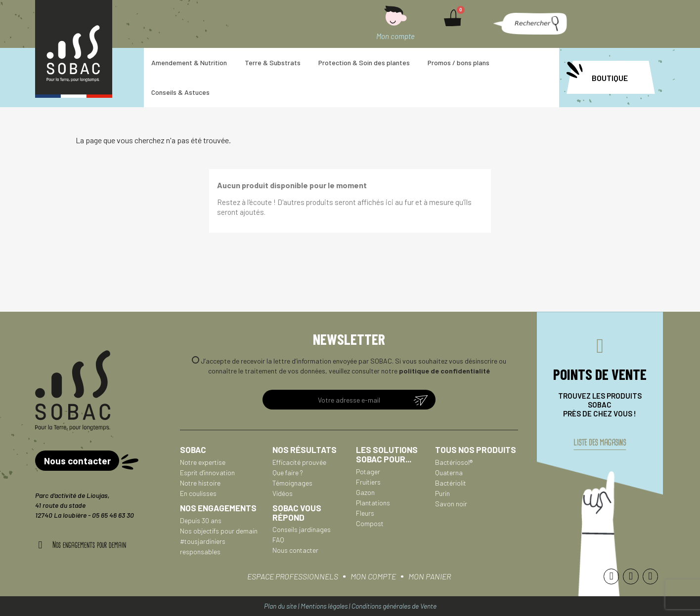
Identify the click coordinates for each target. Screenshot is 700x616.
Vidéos (283, 493)
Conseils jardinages (302, 529)
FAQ (278, 540)
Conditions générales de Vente (394, 606)
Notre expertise (203, 462)
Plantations (373, 503)
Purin (442, 493)
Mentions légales (324, 606)
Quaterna (449, 472)
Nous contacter (295, 550)
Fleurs (365, 513)
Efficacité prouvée (299, 462)
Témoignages (292, 483)
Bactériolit (451, 483)
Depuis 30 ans (201, 520)
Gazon (365, 492)
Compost (370, 523)
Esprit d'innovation (207, 472)
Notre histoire (200, 483)
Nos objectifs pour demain (219, 531)
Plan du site (280, 606)
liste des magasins (600, 447)
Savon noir (451, 504)
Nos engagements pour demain (89, 545)
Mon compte (395, 36)
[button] (529, 24)
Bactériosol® (454, 462)
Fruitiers (368, 482)
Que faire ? (288, 472)
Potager (368, 472)
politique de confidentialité (444, 371)
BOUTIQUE (610, 78)
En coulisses (198, 493)
